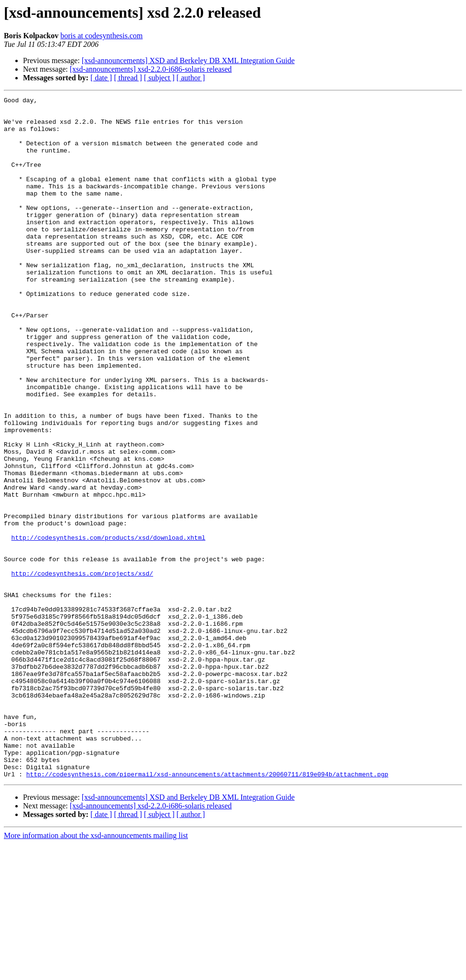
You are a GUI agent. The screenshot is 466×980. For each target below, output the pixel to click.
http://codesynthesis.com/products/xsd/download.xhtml (109, 626)
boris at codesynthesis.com (101, 36)
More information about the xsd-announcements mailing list (96, 972)
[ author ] (191, 78)
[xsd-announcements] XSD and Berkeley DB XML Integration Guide (188, 60)
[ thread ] (128, 78)
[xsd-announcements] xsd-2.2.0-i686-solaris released (151, 69)
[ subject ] (159, 78)
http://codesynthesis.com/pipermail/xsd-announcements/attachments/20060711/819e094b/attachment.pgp (207, 910)
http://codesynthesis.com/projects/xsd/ (82, 669)
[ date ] (101, 78)
